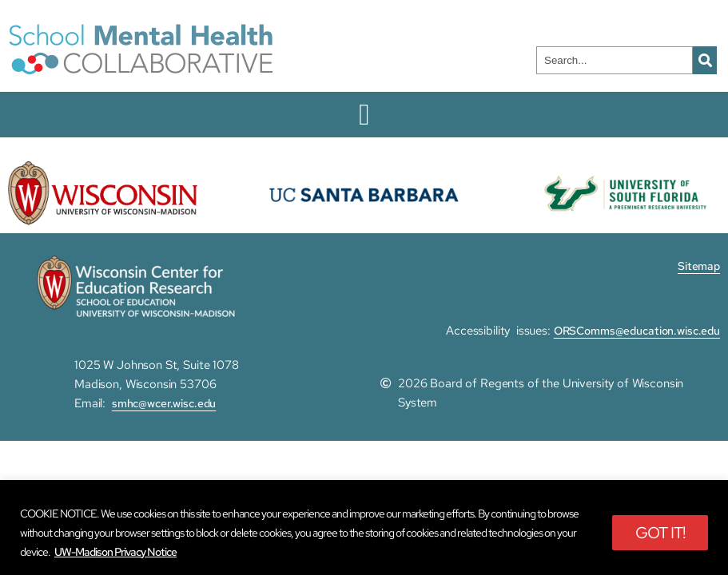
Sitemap (699, 266)
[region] (364, 527)
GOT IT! (660, 533)
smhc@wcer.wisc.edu (164, 403)
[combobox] (615, 60)
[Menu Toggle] (364, 115)
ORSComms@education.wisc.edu (637, 331)
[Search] (705, 60)
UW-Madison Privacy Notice (115, 552)
